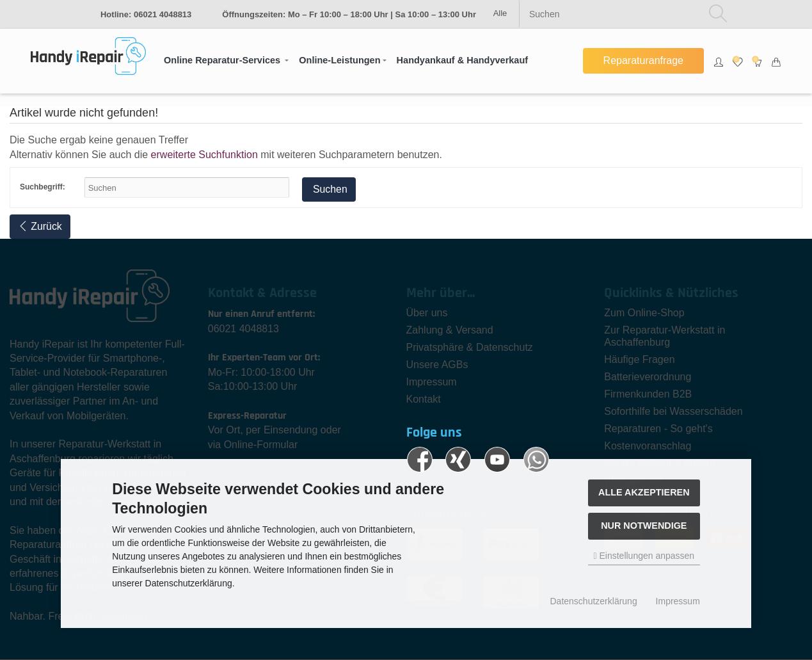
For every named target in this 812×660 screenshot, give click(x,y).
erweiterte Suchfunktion (204, 155)
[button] (226, 61)
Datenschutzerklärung (594, 601)
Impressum (678, 601)
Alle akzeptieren (644, 492)
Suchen (329, 189)
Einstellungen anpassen (644, 556)
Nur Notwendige (644, 526)
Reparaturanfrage (643, 60)
